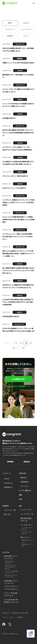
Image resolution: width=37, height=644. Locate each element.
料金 (21, 499)
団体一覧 (7, 514)
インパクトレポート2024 (27, 533)
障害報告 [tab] (10, 36)
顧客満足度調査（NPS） (26, 519)
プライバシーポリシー (9, 617)
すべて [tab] (10, 23)
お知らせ (7, 479)
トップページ (7, 473)
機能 (21, 495)
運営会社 (27, 462)
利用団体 (6, 506)
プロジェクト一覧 (10, 510)
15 (23, 348)
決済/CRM (22, 473)
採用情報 (10, 462)
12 (14, 348)
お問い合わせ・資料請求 (16, 386)
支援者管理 (24, 482)
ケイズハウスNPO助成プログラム (11, 572)
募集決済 (24, 478)
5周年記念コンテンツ (28, 544)
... (11, 343)
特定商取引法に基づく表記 (20, 613)
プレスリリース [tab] (10, 29)
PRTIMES (7, 483)
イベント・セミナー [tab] (26, 29)
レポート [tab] (26, 36)
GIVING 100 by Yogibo (9, 562)
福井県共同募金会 (10, 586)
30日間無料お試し (19, 379)
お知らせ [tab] (26, 23)
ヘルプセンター (26, 514)
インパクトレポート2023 (27, 529)
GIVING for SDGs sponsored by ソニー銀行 (11, 567)
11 (31, 343)
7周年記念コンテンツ (28, 540)
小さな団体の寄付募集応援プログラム (11, 601)
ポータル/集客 (24, 490)
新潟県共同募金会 (10, 589)
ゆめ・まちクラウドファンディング (11, 576)
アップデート (25, 510)
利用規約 (20, 617)
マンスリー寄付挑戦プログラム (11, 594)
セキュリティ (25, 486)
